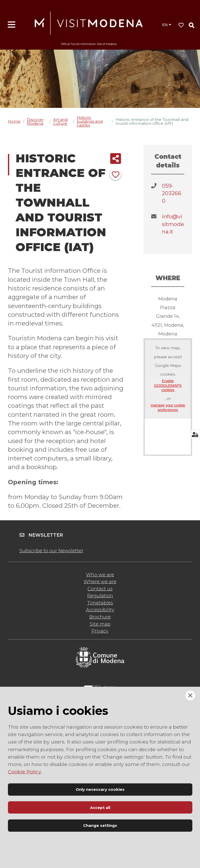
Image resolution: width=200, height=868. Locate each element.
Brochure (100, 617)
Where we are (100, 582)
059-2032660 (172, 193)
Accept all (100, 808)
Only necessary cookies (100, 789)
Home (14, 121)
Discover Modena (35, 121)
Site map (100, 624)
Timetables (100, 603)
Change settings (100, 825)
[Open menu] (12, 25)
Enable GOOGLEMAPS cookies (168, 385)
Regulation (100, 596)
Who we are (100, 575)
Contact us (100, 589)
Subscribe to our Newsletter (51, 551)
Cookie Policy (24, 772)
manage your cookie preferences (168, 407)
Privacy (100, 631)
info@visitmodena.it (173, 224)
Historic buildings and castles (90, 121)
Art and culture (60, 121)
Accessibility (100, 610)
